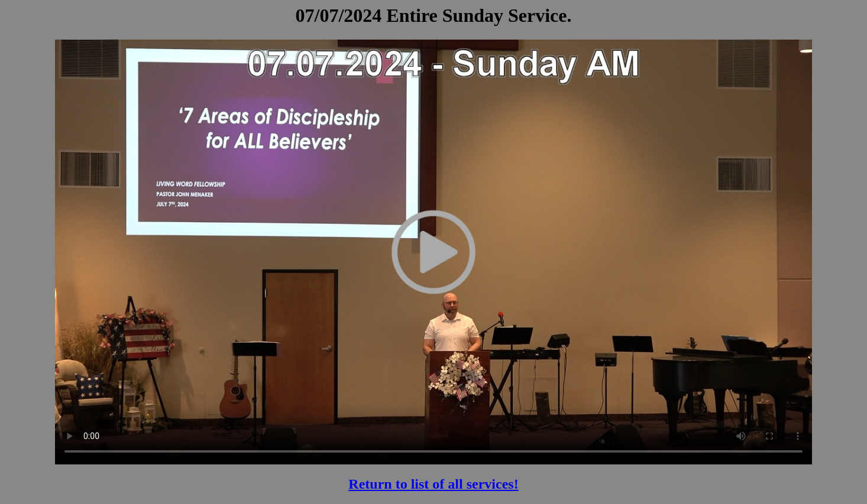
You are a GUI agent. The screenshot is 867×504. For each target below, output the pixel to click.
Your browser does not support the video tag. (433, 252)
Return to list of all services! (433, 484)
